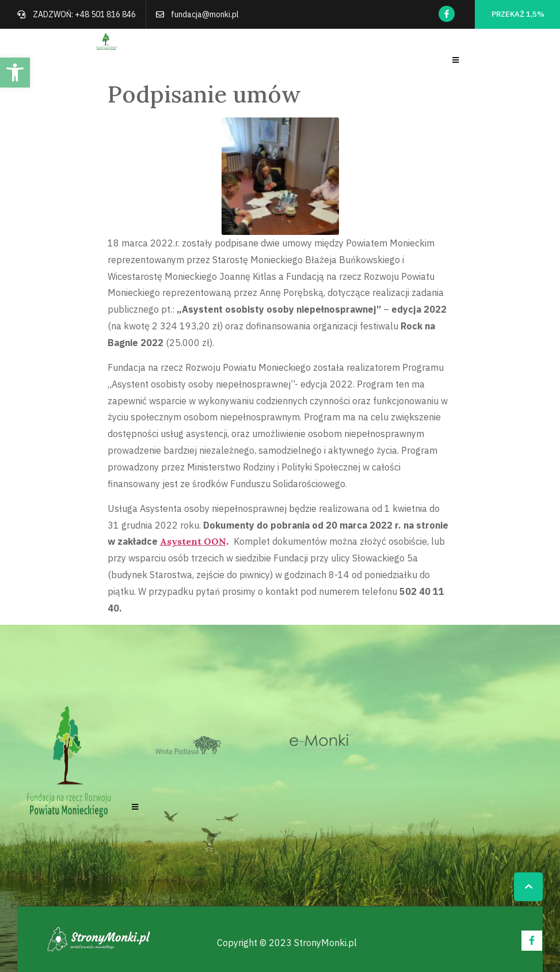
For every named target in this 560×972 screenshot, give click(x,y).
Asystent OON (193, 541)
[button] (15, 73)
